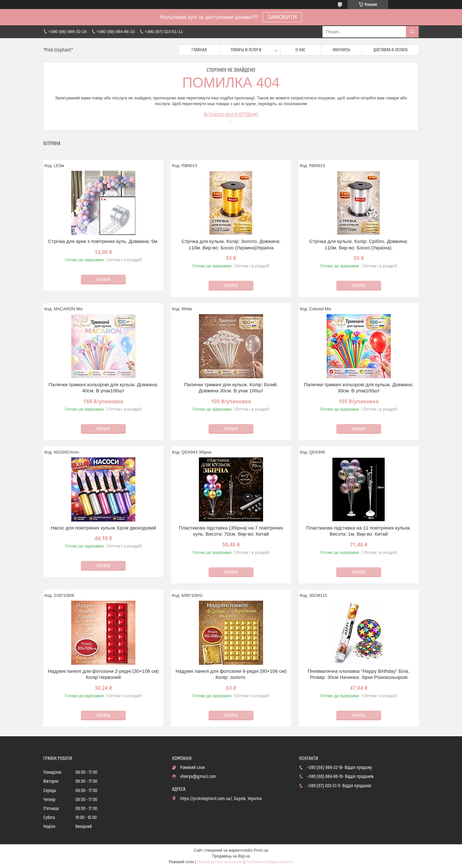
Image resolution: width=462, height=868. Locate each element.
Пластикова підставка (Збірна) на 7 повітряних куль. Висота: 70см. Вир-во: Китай (231, 531)
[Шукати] (412, 32)
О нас (300, 50)
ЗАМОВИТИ (282, 17)
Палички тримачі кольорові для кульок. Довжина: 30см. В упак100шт (359, 388)
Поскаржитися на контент (220, 862)
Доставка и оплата (390, 50)
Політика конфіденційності (269, 862)
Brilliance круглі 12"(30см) (231, 114)
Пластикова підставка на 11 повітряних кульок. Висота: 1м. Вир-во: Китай (359, 531)
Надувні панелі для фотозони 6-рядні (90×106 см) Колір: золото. (231, 674)
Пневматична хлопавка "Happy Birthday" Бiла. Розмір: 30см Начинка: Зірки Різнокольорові (359, 674)
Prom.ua (261, 850)
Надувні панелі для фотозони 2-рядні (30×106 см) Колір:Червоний (103, 674)
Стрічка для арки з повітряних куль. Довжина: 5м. (103, 241)
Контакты (342, 50)
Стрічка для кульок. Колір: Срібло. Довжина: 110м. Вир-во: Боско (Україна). (359, 244)
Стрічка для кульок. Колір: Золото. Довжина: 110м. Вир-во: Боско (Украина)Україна (231, 244)
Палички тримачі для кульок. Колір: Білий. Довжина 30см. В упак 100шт (231, 388)
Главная (199, 50)
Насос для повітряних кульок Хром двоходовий (103, 528)
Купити (103, 280)
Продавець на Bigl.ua (231, 856)
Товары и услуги (246, 50)
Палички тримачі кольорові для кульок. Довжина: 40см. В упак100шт (103, 388)
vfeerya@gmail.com (198, 777)
